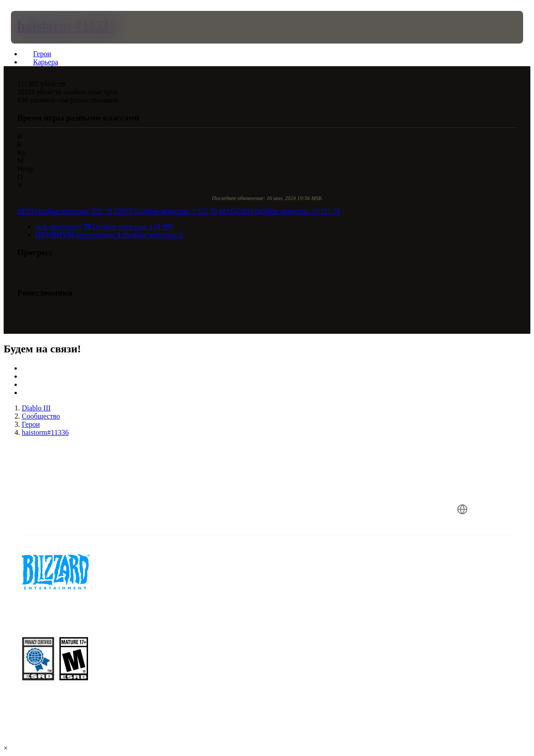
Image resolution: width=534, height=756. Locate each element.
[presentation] (38, 27)
